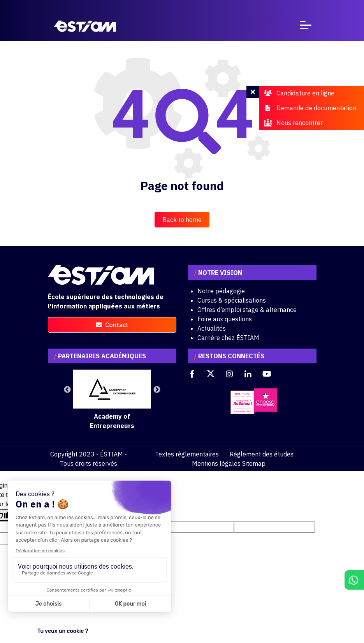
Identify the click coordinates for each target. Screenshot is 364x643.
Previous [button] (67, 390)
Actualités (212, 328)
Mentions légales (216, 463)
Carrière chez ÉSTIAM (228, 338)
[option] (112, 400)
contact (112, 325)
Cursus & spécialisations (232, 300)
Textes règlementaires (187, 454)
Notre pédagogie (221, 291)
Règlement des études (262, 454)
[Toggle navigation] (306, 27)
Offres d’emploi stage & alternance (247, 310)
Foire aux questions (225, 319)
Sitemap (254, 463)
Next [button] (157, 390)
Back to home (182, 220)
